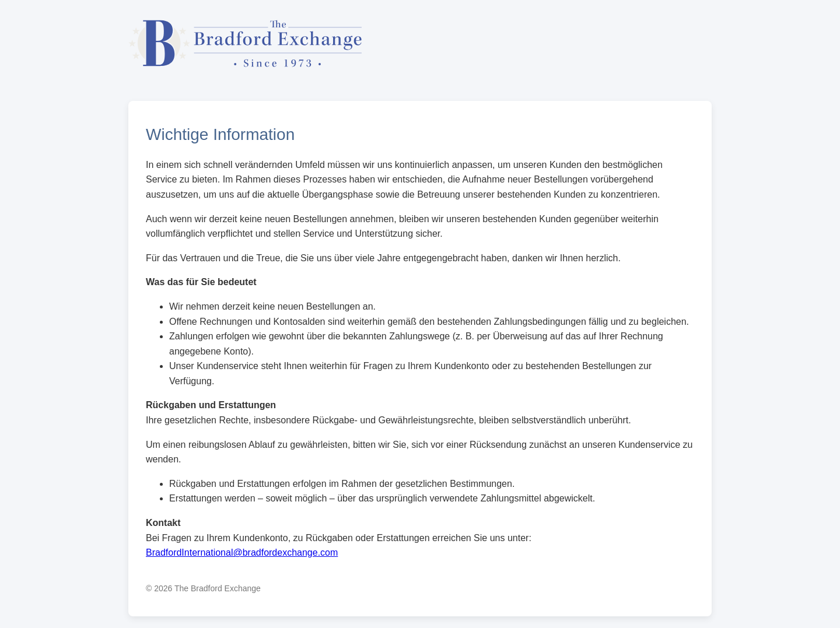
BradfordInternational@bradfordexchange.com (242, 552)
